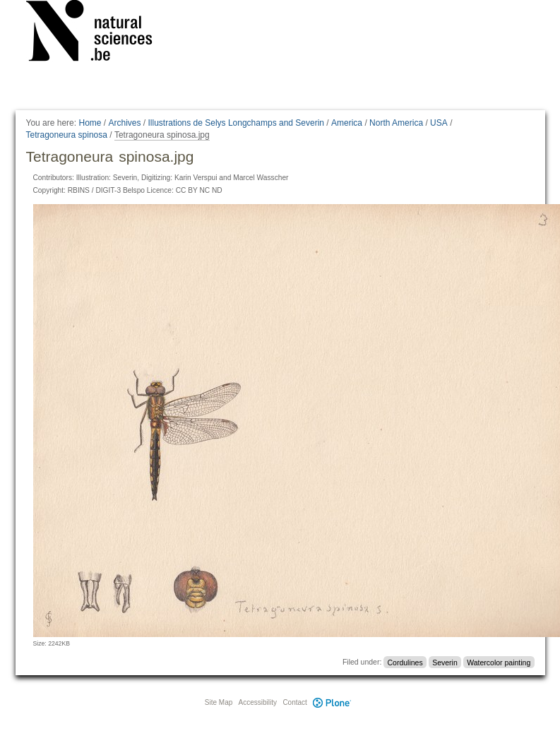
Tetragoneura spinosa (67, 135)
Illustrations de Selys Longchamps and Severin (236, 123)
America (347, 123)
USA (439, 123)
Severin (445, 662)
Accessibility (258, 702)
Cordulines (405, 662)
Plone (333, 702)
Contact (294, 702)
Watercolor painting (499, 662)
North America (396, 123)
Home (90, 123)
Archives (125, 123)
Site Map (219, 702)
